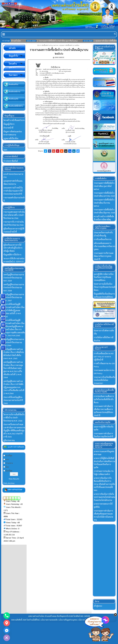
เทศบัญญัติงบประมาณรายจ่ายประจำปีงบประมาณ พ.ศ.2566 (14, 342)
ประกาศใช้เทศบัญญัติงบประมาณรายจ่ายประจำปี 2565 (13, 400)
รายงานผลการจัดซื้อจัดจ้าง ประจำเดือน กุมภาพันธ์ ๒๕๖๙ (104, 186)
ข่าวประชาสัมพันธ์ (11, 161)
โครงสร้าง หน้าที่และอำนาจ (14, 120)
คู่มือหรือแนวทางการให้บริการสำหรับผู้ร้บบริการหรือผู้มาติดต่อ (13, 248)
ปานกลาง (9, 463)
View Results (14, 479)
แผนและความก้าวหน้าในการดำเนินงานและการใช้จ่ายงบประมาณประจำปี (13, 191)
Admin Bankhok (59, 57)
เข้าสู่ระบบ (98, 606)
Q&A (5, 150)
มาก (7, 459)
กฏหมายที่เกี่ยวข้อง (11, 138)
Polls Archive (9, 483)
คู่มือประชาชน (9, 440)
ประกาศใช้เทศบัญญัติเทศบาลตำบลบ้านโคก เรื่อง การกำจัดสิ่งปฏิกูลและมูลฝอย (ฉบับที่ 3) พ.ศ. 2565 (14, 310)
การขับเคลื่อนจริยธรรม (103, 239)
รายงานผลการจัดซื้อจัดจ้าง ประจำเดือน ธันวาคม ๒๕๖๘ (104, 203)
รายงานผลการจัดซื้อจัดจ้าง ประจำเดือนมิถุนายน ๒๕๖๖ (59, 51)
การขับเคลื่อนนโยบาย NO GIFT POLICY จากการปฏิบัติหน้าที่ (104, 357)
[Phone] (7, 616)
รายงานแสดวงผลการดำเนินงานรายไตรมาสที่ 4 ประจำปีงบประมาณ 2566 (14, 215)
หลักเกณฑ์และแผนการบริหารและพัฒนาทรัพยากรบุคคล (104, 246)
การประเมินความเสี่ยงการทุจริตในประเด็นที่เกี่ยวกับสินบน (104, 399)
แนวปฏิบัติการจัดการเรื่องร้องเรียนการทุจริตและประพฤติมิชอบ (104, 277)
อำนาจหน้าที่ (8, 128)
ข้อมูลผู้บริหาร (9, 124)
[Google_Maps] (7, 623)
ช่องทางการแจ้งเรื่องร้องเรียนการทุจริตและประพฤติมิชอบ (105, 287)
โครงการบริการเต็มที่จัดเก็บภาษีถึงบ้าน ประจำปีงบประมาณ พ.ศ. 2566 (14, 418)
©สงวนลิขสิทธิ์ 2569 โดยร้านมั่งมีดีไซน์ (26, 620)
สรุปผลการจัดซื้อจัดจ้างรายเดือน (69, 45)
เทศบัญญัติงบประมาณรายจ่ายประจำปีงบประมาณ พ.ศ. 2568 (14, 287)
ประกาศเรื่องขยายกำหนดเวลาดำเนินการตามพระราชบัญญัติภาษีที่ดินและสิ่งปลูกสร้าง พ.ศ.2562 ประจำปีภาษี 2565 (14, 430)
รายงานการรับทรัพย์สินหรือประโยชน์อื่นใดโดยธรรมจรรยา (104, 380)
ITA (4, 313)
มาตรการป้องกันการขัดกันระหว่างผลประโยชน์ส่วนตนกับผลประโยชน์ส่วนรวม (104, 497)
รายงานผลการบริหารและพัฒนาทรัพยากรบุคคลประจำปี (104, 256)
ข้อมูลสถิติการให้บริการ (12, 255)
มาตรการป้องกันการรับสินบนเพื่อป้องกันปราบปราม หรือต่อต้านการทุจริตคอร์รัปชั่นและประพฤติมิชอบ (104, 484)
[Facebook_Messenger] (7, 630)
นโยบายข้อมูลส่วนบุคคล (68, 620)
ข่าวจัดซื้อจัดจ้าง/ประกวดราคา (49, 45)
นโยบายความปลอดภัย (49, 620)
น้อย (7, 467)
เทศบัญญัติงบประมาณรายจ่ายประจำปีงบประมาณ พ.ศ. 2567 (14, 297)
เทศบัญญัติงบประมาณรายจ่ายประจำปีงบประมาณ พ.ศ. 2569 (14, 278)
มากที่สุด (9, 456)
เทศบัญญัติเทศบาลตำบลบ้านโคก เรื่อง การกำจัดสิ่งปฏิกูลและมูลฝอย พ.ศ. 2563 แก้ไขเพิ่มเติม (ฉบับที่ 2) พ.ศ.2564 (14, 387)
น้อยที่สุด (9, 471)
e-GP (4, 319)
